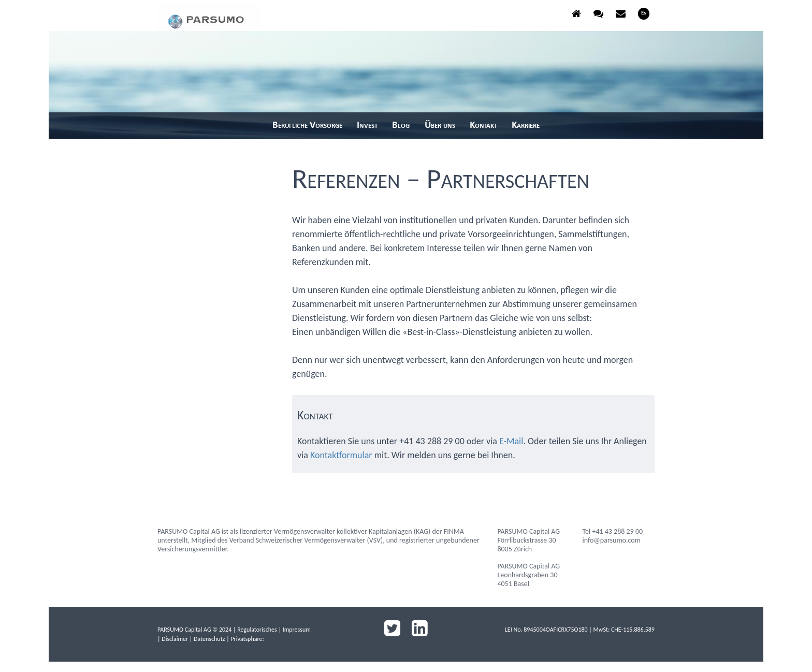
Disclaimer (175, 639)
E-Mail (511, 441)
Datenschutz (209, 639)
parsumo (209, 18)
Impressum (297, 630)
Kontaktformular (341, 455)
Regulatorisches (257, 630)
